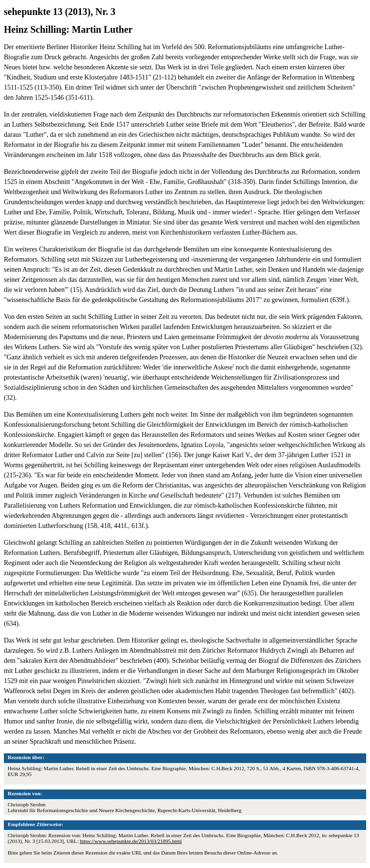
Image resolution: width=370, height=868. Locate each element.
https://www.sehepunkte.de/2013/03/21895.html (131, 841)
